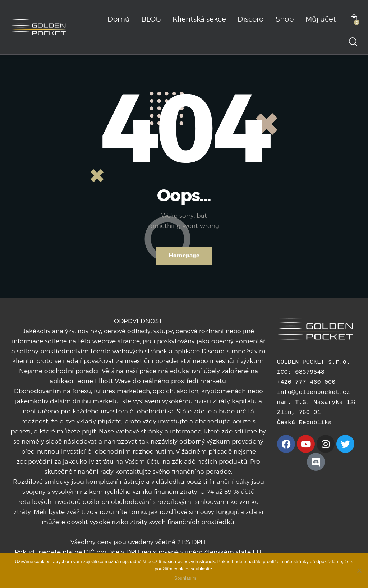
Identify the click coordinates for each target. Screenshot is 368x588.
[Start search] (353, 42)
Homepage (184, 256)
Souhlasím (186, 579)
